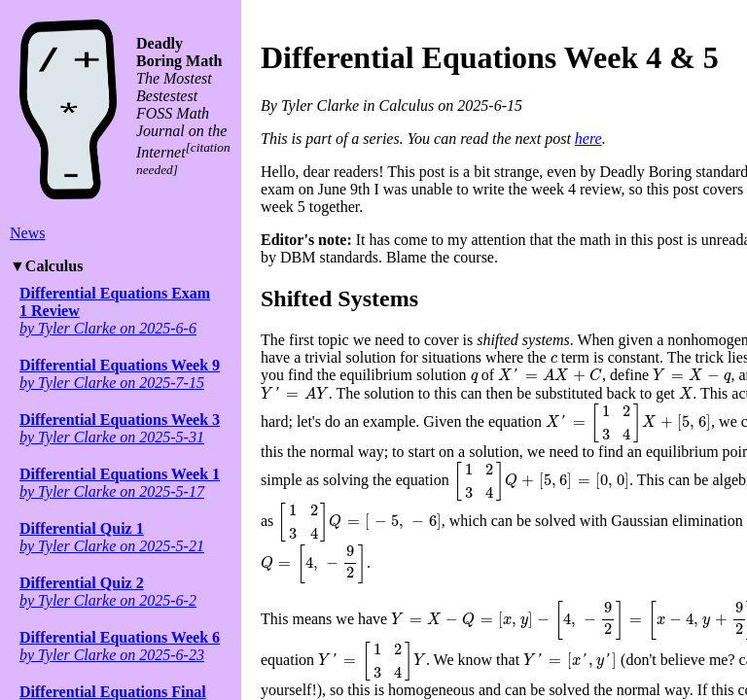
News (27, 233)
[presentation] (554, 359)
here (588, 139)
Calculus (54, 266)
